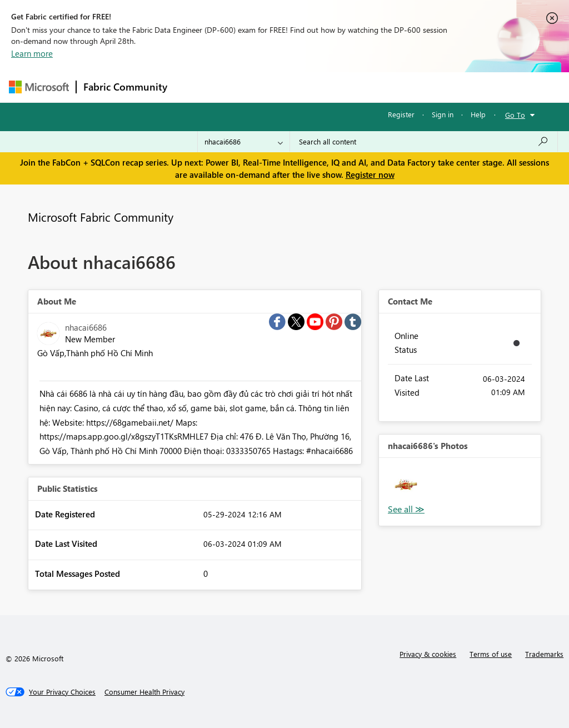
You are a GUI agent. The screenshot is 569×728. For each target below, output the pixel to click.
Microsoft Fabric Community (101, 217)
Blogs (386, 87)
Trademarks (544, 654)
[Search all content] (424, 142)
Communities (336, 87)
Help (478, 114)
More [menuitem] (424, 87)
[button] (406, 485)
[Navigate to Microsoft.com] (39, 87)
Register (401, 114)
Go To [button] (515, 115)
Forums (193, 87)
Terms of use (491, 654)
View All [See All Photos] (406, 509)
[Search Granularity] (244, 142)
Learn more (32, 53)
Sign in (443, 114)
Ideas (287, 87)
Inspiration (241, 87)
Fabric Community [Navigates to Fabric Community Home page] (125, 87)
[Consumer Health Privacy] (144, 692)
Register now (370, 174)
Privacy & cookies (428, 654)
